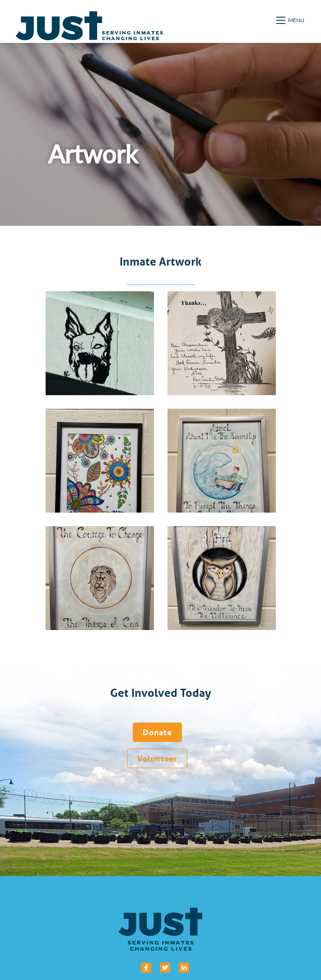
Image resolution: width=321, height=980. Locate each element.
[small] (146, 968)
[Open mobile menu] (291, 20)
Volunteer (157, 758)
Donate (157, 732)
